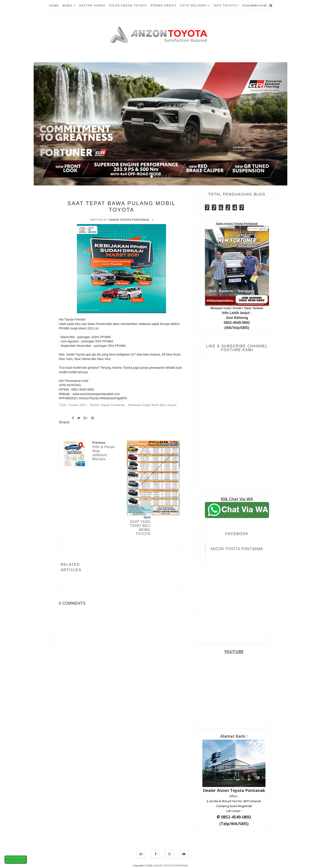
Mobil (69, 6)
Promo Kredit (164, 6)
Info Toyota (226, 6)
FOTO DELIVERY (195, 6)
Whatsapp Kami (16, 860)
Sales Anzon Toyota (128, 6)
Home (54, 6)
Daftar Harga (92, 6)
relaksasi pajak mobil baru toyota (152, 405)
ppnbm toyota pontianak (108, 405)
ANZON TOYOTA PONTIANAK (237, 549)
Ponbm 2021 (78, 405)
